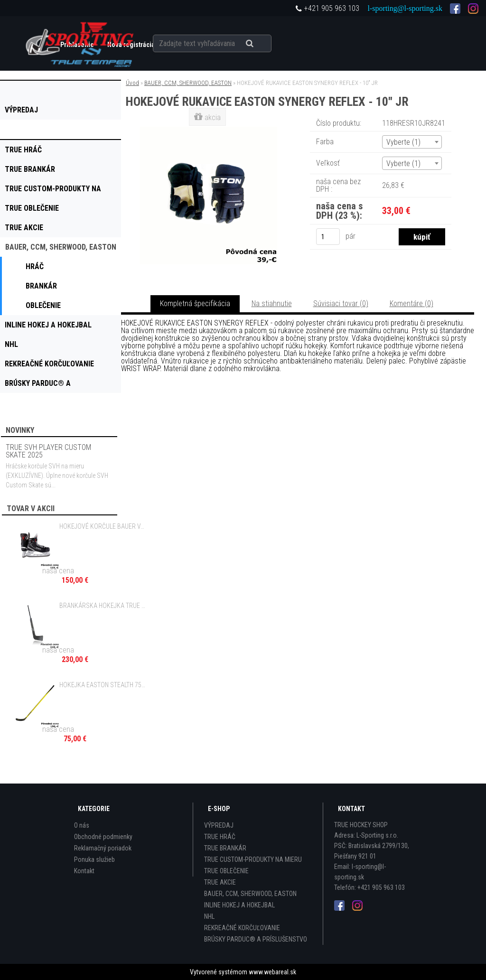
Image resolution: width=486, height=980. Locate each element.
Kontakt (84, 871)
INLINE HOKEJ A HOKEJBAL (239, 905)
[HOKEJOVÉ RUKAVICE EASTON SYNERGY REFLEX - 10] (208, 130)
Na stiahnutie (272, 303)
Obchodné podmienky (103, 837)
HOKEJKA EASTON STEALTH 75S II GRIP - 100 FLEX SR (103, 685)
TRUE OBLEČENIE (226, 871)
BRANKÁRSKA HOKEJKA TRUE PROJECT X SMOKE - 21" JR (103, 606)
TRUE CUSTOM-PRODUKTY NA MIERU (253, 859)
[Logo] (80, 43)
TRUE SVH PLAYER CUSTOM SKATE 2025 (48, 451)
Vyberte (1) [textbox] (403, 142)
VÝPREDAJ (219, 825)
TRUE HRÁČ (220, 837)
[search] (261, 44)
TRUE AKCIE (220, 882)
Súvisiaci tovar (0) (341, 303)
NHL (209, 916)
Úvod (132, 83)
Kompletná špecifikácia (195, 303)
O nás (82, 825)
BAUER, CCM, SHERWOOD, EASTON (188, 83)
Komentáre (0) (411, 303)
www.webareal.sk (272, 972)
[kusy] (328, 237)
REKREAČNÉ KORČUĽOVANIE (242, 928)
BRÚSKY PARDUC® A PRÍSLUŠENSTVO (256, 939)
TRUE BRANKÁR (225, 848)
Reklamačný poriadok (103, 848)
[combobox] (412, 142)
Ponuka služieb (94, 859)
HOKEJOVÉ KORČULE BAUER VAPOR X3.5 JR (103, 526)
